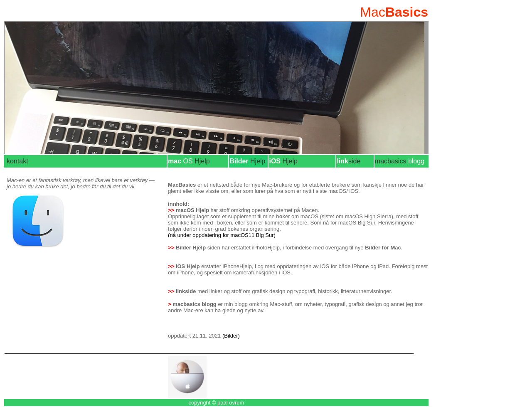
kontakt (17, 161)
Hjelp (195, 161)
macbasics (400, 161)
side (354, 161)
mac (175, 161)
